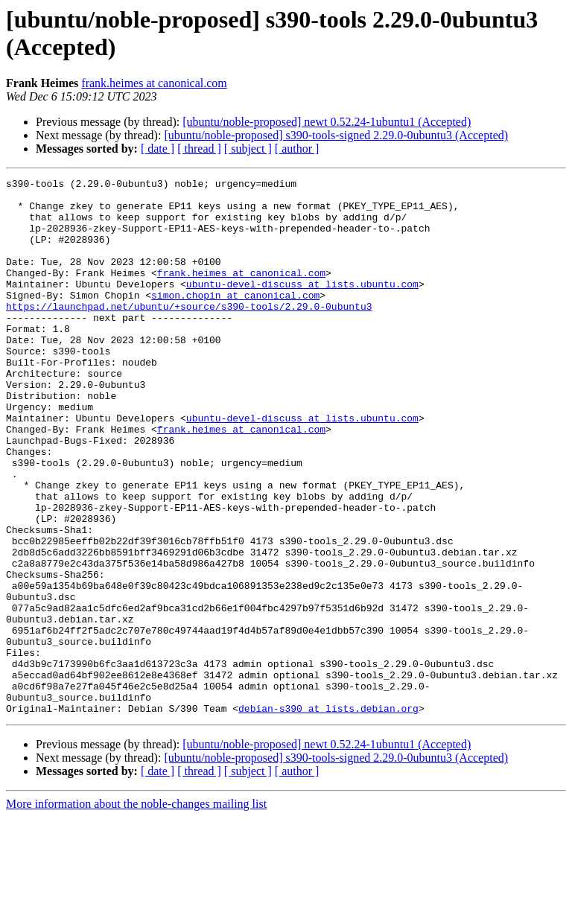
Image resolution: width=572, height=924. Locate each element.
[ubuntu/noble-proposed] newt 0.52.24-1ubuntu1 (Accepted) (327, 122)
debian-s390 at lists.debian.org (328, 815)
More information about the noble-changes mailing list (136, 911)
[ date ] (158, 149)
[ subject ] (248, 149)
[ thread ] (199, 149)
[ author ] (297, 149)
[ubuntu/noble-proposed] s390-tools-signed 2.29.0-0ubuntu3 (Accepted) (336, 135)
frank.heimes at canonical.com (154, 83)
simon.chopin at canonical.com (235, 319)
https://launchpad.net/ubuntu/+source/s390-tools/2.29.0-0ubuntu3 (189, 333)
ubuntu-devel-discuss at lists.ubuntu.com (302, 306)
